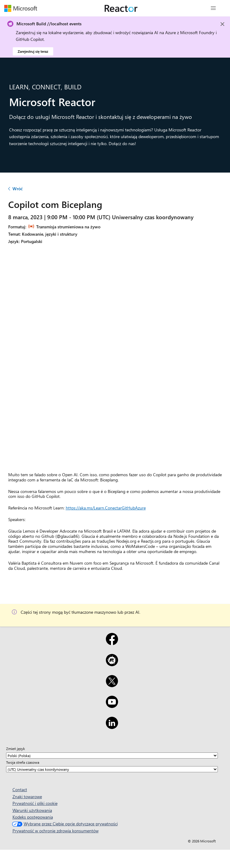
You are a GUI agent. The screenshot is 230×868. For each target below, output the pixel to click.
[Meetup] (112, 664)
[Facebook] (112, 643)
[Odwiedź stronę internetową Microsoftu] (21, 8)
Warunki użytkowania (32, 810)
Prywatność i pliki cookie (35, 803)
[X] (112, 685)
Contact (20, 789)
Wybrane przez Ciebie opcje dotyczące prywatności (64, 824)
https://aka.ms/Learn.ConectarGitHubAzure (106, 508)
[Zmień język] (112, 755)
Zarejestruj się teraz (33, 51)
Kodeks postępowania (33, 817)
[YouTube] (112, 706)
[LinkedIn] (112, 727)
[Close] (222, 24)
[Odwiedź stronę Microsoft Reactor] (121, 8)
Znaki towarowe (27, 797)
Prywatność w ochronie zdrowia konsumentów (56, 831)
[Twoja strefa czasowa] (112, 769)
